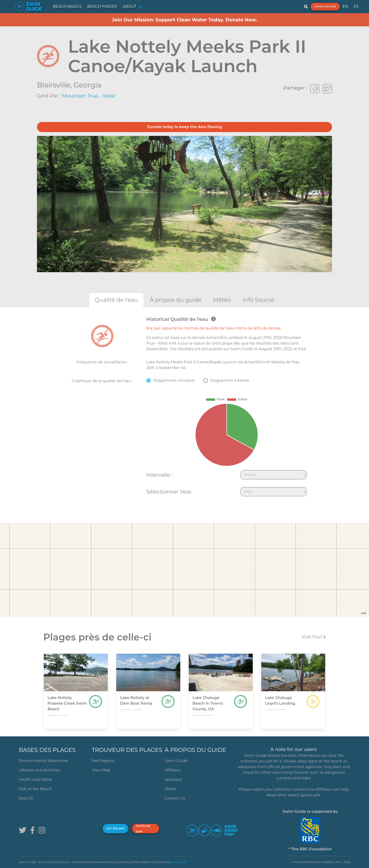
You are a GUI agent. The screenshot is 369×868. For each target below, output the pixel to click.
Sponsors (173, 780)
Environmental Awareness (43, 761)
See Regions (103, 761)
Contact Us (175, 798)
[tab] (116, 300)
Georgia (87, 85)
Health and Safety (36, 780)
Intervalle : (159, 475)
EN (345, 6)
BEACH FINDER (102, 6)
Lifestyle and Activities (40, 770)
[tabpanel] (184, 408)
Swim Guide (176, 761)
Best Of (26, 798)
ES (356, 6)
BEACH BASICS (67, 6)
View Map (101, 770)
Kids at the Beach (35, 789)
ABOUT (130, 6)
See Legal (179, 862)
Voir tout (314, 637)
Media (171, 789)
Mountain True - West (89, 96)
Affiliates (173, 770)
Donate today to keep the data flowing (184, 127)
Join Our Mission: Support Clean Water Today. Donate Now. (185, 20)
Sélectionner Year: (169, 492)
